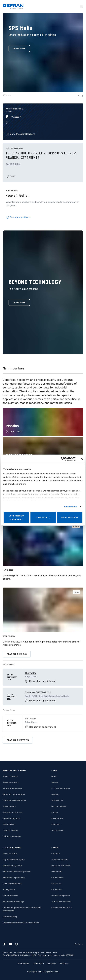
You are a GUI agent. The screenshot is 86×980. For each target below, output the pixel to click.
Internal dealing (10, 917)
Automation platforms (13, 812)
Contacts (56, 854)
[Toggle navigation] (81, 7)
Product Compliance (61, 896)
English (78, 944)
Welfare (55, 782)
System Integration (12, 818)
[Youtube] (12, 944)
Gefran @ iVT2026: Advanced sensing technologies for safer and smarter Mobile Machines (42, 643)
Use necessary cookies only (16, 517)
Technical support (60, 860)
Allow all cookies (70, 517)
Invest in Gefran (10, 854)
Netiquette (64, 963)
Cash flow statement (12, 884)
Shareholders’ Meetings (14, 902)
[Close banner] (82, 459)
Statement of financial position (17, 872)
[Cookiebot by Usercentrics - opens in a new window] (63, 459)
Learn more (19, 302)
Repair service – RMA (61, 866)
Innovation (56, 824)
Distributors (57, 872)
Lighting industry (10, 830)
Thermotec (31, 673)
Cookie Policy (38, 963)
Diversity (55, 794)
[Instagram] (18, 944)
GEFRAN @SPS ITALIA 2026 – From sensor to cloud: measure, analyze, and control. (42, 577)
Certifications (57, 878)
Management (9, 890)
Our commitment (59, 806)
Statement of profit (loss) (14, 878)
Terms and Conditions (61, 902)
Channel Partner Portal (62, 908)
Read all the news (17, 654)
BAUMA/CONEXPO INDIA (38, 692)
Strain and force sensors (14, 794)
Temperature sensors (12, 788)
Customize (43, 517)
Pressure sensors (11, 782)
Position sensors (10, 776)
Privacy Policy (23, 963)
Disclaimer (52, 963)
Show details (71, 507)
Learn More (19, 48)
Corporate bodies (11, 896)
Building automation (12, 836)
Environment (57, 818)
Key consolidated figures (14, 860)
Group (54, 776)
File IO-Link (56, 884)
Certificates (57, 890)
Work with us (57, 800)
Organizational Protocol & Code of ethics (21, 923)
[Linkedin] (6, 944)
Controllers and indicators (14, 800)
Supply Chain (57, 830)
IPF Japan (30, 719)
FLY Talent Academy (61, 788)
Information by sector (13, 866)
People (55, 812)
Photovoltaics (9, 824)
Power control (9, 806)
